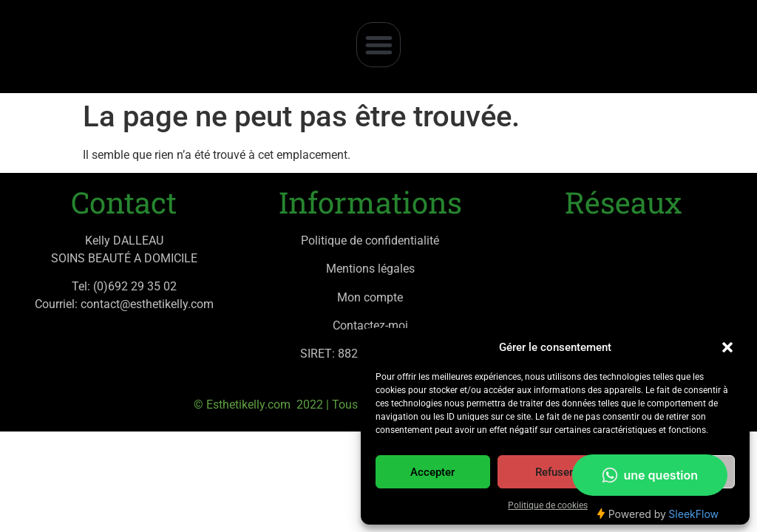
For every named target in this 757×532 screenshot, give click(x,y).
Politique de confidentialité (370, 241)
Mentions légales (370, 269)
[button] (727, 347)
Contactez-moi (370, 325)
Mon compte (370, 297)
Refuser (554, 472)
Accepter (432, 472)
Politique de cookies (548, 505)
